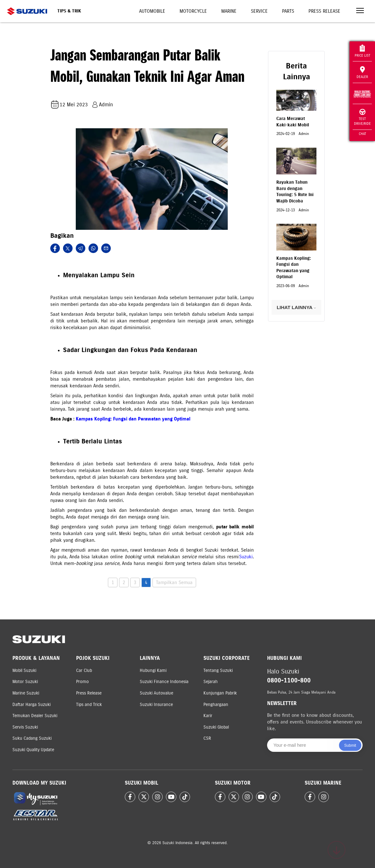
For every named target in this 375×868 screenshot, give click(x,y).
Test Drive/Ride (362, 117)
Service (259, 11)
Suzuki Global (216, 727)
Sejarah (211, 682)
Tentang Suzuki (218, 670)
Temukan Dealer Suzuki (35, 716)
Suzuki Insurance (156, 705)
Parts (288, 11)
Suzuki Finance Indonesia (164, 682)
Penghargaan (216, 705)
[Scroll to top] (336, 850)
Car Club (84, 670)
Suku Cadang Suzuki (32, 738)
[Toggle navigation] (360, 11)
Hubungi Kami (153, 670)
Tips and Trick (89, 705)
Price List (362, 51)
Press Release (324, 11)
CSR (207, 738)
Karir (208, 716)
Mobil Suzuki (24, 670)
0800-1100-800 (289, 680)
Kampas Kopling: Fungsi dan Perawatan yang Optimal (133, 419)
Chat (362, 134)
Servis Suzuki (25, 727)
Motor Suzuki (25, 682)
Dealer (362, 73)
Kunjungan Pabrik (220, 693)
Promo (82, 682)
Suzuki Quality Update (33, 750)
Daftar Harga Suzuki (32, 705)
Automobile (152, 11)
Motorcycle (193, 11)
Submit (350, 745)
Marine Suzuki (26, 693)
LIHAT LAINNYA (296, 307)
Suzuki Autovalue (156, 693)
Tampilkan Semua (174, 582)
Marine (229, 11)
